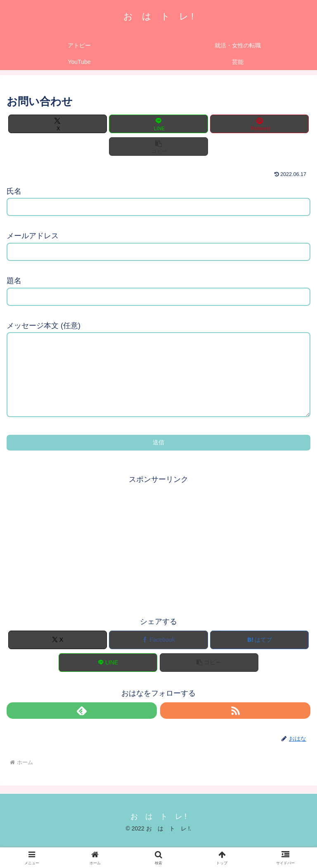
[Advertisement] (158, 561)
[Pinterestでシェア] (259, 124)
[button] (158, 147)
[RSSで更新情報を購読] (235, 727)
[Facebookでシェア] (158, 656)
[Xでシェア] (58, 124)
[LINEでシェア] (158, 124)
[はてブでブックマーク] (259, 656)
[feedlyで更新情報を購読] (82, 727)
